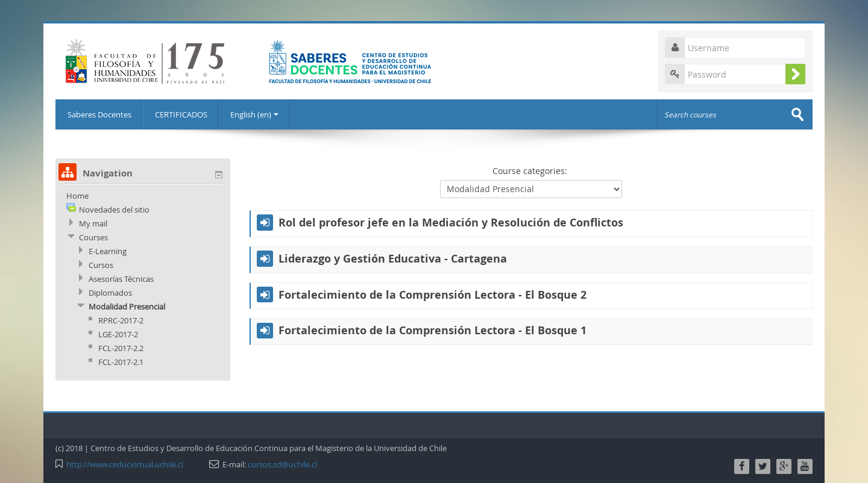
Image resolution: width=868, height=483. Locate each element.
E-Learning (108, 251)
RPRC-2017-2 (121, 320)
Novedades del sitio (114, 210)
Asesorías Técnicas (121, 279)
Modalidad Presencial (127, 307)
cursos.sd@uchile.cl (282, 464)
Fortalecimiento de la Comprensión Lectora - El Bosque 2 (432, 295)
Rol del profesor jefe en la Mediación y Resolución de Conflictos (451, 223)
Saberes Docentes (99, 114)
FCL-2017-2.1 (121, 362)
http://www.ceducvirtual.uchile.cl (125, 464)
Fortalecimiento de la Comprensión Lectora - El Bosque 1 (432, 331)
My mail (93, 223)
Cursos (101, 265)
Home (77, 196)
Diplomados (110, 293)
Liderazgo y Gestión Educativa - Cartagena (393, 259)
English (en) (254, 114)
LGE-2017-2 (118, 334)
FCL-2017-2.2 (121, 348)
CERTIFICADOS (181, 114)
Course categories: (530, 171)
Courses (93, 237)
